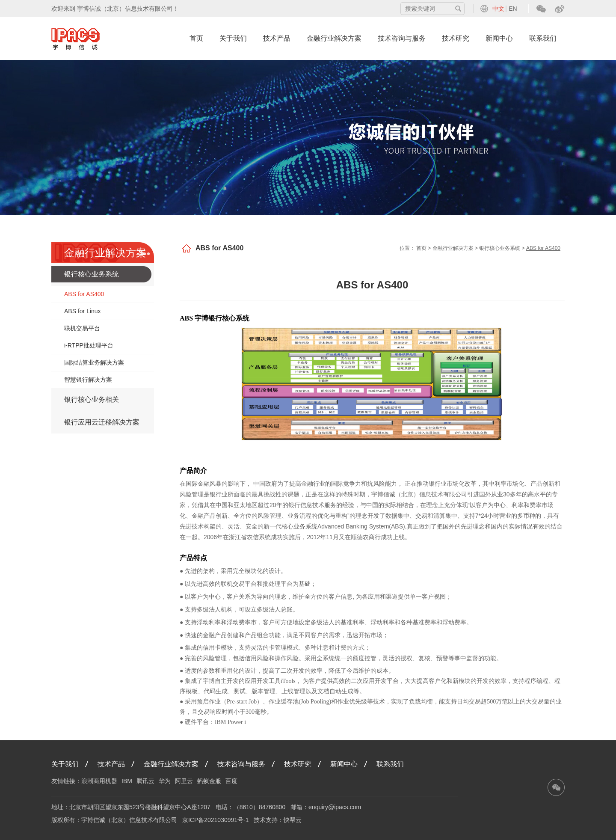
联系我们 (543, 38)
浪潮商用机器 (99, 781)
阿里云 (184, 781)
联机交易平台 (82, 328)
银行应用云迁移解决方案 (102, 422)
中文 (498, 9)
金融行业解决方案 (334, 38)
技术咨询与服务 (402, 38)
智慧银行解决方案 (88, 380)
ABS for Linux (83, 311)
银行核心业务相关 (92, 399)
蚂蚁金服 (209, 781)
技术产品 (277, 38)
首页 (196, 38)
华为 (165, 781)
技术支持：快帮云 (278, 820)
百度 (231, 781)
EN (513, 9)
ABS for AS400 (84, 294)
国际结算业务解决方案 (94, 362)
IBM (127, 781)
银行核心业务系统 (92, 274)
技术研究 (456, 38)
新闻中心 (499, 38)
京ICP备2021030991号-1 (216, 820)
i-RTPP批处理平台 (89, 345)
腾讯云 (145, 781)
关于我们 (233, 38)
